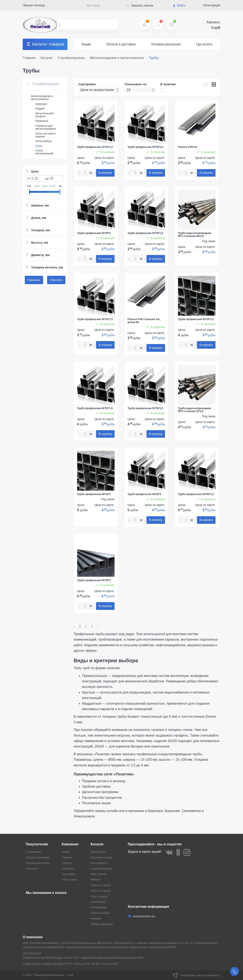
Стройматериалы (44, 84)
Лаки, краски (99, 874)
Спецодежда (99, 907)
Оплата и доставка (121, 44)
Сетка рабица (43, 141)
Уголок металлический (44, 152)
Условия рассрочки (166, 44)
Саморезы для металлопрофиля (46, 127)
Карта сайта (69, 880)
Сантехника (98, 902)
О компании (33, 852)
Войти (179, 5)
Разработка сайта (196, 975)
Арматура (41, 104)
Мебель (96, 880)
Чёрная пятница (34, 5)
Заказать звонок (140, 5)
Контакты (32, 869)
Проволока (42, 121)
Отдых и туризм (101, 885)
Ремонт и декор (100, 891)
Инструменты (99, 863)
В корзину (105, 173)
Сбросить (56, 280)
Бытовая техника (101, 857)
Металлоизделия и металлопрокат (42, 98)
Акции (86, 44)
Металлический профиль (44, 115)
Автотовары (98, 852)
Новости (67, 857)
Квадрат (40, 109)
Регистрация (212, 5)
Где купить (204, 44)
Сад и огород (99, 896)
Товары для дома (102, 924)
